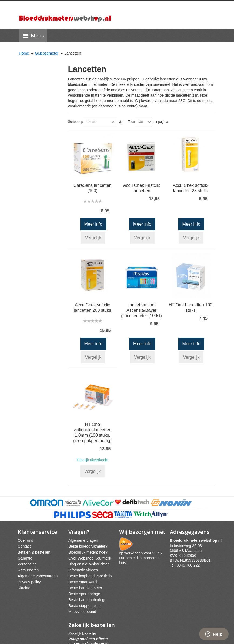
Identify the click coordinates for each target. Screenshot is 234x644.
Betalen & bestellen (34, 552)
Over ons (26, 540)
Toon (131, 122)
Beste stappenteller (85, 606)
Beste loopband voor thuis (90, 576)
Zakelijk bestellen (83, 633)
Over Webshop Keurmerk (90, 558)
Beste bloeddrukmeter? (88, 546)
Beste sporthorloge (84, 594)
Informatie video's (83, 570)
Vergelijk (93, 238)
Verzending (27, 564)
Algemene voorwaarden (38, 576)
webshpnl (197, 540)
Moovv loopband (82, 612)
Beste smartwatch (83, 582)
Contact (24, 546)
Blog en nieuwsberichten (89, 564)
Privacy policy (29, 582)
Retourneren (28, 570)
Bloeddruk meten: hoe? (88, 552)
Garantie (25, 558)
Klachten (25, 588)
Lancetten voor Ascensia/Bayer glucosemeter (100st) (142, 310)
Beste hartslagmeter (85, 588)
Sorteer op (76, 122)
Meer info (93, 224)
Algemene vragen (83, 540)
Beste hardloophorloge (87, 600)
